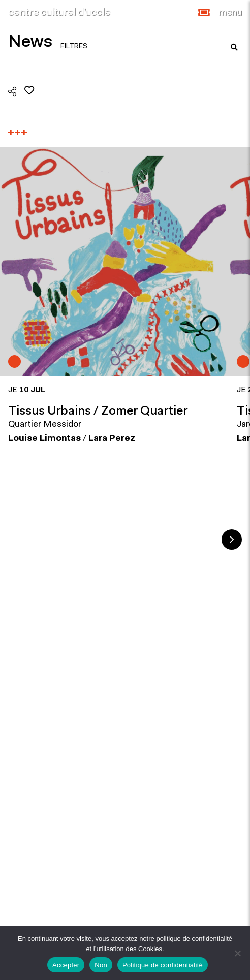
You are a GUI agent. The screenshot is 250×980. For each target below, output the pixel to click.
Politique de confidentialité (163, 965)
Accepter (66, 965)
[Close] (230, 13)
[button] (204, 13)
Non (101, 965)
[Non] (237, 953)
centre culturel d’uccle (59, 13)
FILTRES (74, 47)
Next (232, 540)
